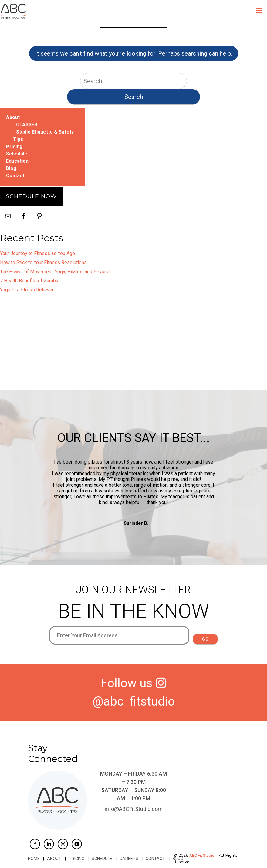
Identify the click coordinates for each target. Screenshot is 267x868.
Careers (129, 859)
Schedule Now (31, 196)
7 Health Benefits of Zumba (29, 281)
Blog (11, 168)
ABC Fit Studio (202, 855)
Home (34, 859)
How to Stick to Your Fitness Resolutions (43, 262)
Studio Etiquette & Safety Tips (43, 136)
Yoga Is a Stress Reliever (27, 290)
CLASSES (27, 125)
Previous (45, 492)
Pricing (14, 146)
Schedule (17, 154)
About (13, 117)
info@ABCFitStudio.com (134, 809)
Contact (15, 176)
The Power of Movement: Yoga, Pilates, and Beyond (55, 272)
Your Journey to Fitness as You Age (37, 253)
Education (17, 161)
